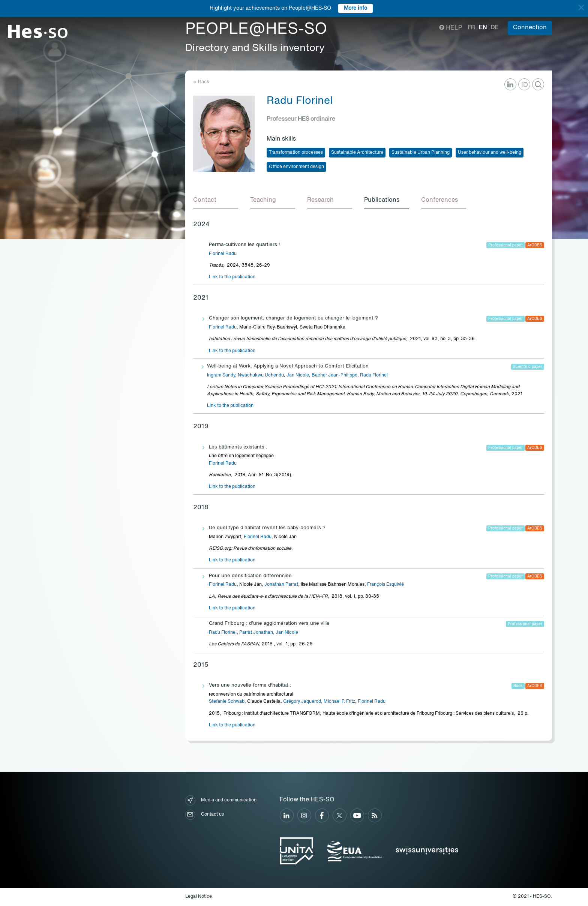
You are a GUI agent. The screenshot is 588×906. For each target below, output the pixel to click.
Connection (530, 28)
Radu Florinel (374, 375)
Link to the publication (232, 277)
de (494, 28)
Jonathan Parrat (281, 585)
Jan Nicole (298, 375)
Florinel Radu (223, 254)
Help (451, 28)
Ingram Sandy (221, 375)
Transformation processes (296, 153)
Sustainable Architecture (357, 153)
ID (525, 85)
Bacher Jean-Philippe (334, 375)
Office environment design (296, 167)
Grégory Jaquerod (302, 702)
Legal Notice (199, 897)
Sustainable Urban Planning (421, 153)
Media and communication (221, 800)
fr (471, 28)
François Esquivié (385, 585)
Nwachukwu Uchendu (261, 375)
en (483, 28)
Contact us (205, 815)
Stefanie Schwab (227, 702)
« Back (201, 82)
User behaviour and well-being (490, 153)
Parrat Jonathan (256, 633)
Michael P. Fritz (339, 702)
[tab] (216, 201)
